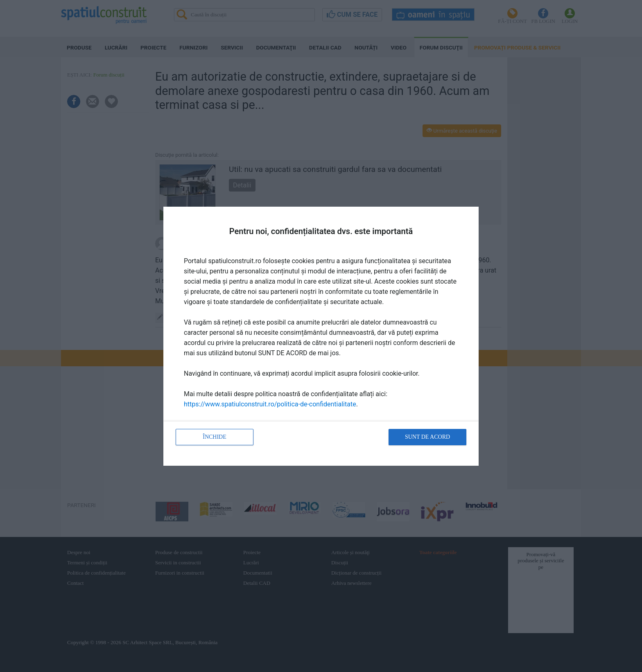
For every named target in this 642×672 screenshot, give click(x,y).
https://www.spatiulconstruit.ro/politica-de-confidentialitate (270, 404)
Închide (215, 437)
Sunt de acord (427, 437)
